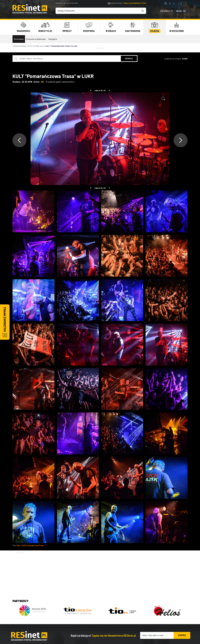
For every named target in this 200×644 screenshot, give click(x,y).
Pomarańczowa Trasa (35, 545)
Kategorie (53, 39)
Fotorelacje (19, 39)
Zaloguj (167, 11)
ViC (42, 82)
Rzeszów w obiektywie (36, 39)
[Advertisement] (100, 574)
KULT (19, 545)
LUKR (24, 545)
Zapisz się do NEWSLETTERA (135, 3)
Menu (181, 11)
